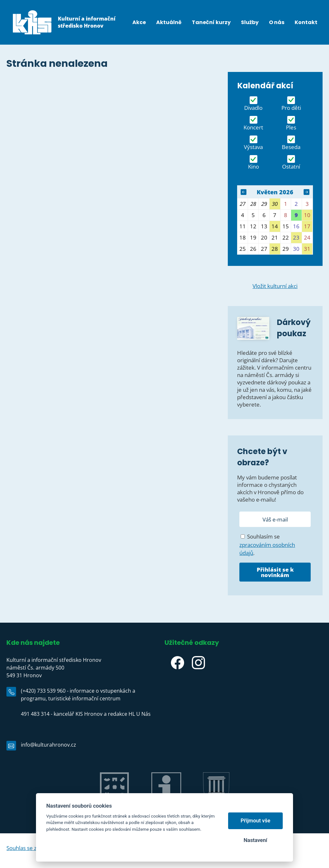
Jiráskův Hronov (114, 808)
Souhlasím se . (267, 545)
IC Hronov (166, 808)
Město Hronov (216, 808)
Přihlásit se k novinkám (275, 572)
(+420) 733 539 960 (43, 691)
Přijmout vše (256, 821)
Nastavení (255, 840)
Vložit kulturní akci (275, 286)
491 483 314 (35, 714)
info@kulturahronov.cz (49, 745)
